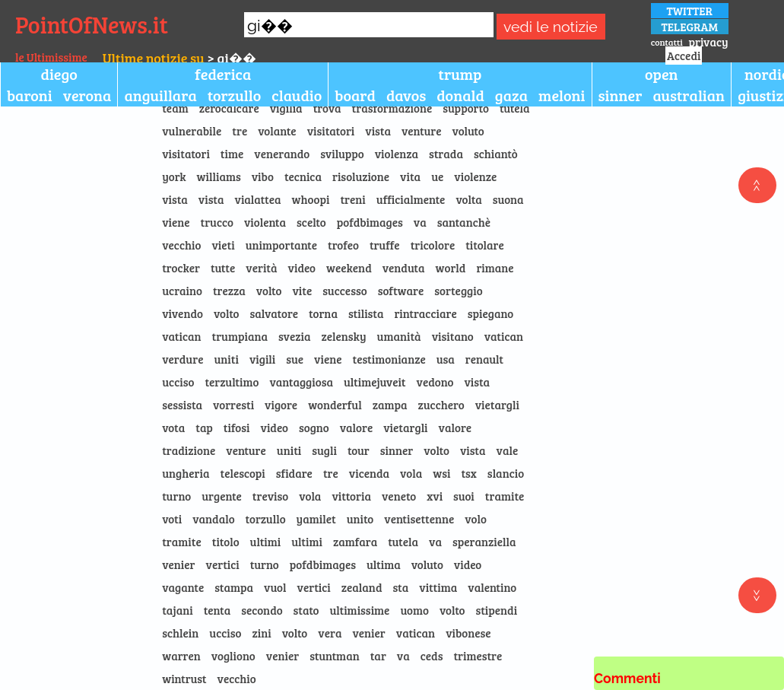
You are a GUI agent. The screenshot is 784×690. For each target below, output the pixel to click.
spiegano (491, 313)
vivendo (183, 313)
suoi (464, 496)
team (175, 108)
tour (359, 450)
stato (306, 610)
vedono (435, 382)
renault (484, 359)
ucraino (182, 291)
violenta (265, 222)
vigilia (286, 108)
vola (411, 473)
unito (360, 519)
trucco (217, 222)
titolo (226, 542)
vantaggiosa (301, 382)
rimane (495, 268)
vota (173, 428)
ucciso (178, 382)
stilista (366, 313)
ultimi (266, 542)
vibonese (468, 633)
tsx (468, 473)
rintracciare (425, 313)
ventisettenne (419, 519)
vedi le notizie (551, 27)
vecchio (181, 245)
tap (204, 428)
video (302, 268)
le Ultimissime (51, 57)
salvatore (274, 313)
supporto (466, 108)
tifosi (237, 428)
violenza (397, 154)
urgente (222, 496)
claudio (297, 95)
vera (330, 633)
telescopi (242, 473)
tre (240, 131)
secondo (262, 610)
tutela (515, 108)
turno (176, 496)
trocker (181, 268)
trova (327, 108)
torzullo (235, 95)
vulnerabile (192, 131)
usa (446, 359)
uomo (414, 610)
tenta (217, 610)
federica (223, 74)
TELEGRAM (690, 27)
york (174, 176)
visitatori (331, 131)
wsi (441, 473)
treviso (270, 496)
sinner (621, 95)
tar (378, 656)
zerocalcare (229, 108)
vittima (438, 587)
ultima (384, 564)
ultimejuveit (375, 382)
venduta (404, 268)
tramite (505, 496)
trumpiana (240, 336)
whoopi (311, 199)
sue (295, 359)
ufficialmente (411, 199)
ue (437, 176)
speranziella (484, 542)
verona (87, 95)
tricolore (433, 245)
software (401, 291)
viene (176, 222)
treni (352, 199)
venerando (282, 154)
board (355, 95)
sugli (324, 450)
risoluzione (361, 176)
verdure (183, 359)
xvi (435, 496)
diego (59, 74)
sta (400, 587)
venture (422, 131)
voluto (468, 131)
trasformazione (392, 108)
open (662, 74)
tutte (223, 268)
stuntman (335, 656)
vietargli (497, 405)
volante (277, 131)
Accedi (684, 56)
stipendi (497, 610)
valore (357, 428)
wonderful (335, 405)
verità (261, 268)
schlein (180, 633)
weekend (349, 268)
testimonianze (389, 359)
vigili (262, 359)
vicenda (369, 473)
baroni (30, 95)
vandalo (213, 519)
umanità (399, 336)
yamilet (316, 519)
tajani (177, 610)
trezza (229, 291)
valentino (492, 587)
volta (468, 199)
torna (323, 313)
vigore (281, 405)
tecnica (303, 176)
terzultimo (232, 382)
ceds (432, 656)
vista (378, 131)
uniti (226, 359)
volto (269, 291)
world (451, 268)
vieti (223, 245)
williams (219, 176)
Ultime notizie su (154, 58)
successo (344, 291)
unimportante (281, 245)
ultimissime (359, 610)
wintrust (184, 679)
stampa (234, 587)
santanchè (464, 222)
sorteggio (458, 291)
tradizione (189, 450)
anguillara (160, 95)
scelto (311, 222)
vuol (275, 587)
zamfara (355, 542)
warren (181, 656)
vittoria (351, 496)
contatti (667, 42)
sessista (182, 405)
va (420, 222)
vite (302, 291)
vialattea (258, 199)
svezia (295, 336)
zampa (390, 405)
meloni (562, 95)
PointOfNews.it (92, 24)
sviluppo (342, 154)
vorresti (233, 405)
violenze (475, 176)
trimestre (478, 656)
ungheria (186, 473)
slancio (506, 473)
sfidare (294, 473)
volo (476, 519)
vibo (263, 176)
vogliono (233, 656)
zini (262, 633)
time (232, 154)
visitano (453, 336)
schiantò (496, 154)
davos (406, 95)
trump (460, 74)
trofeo (343, 245)
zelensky (344, 336)
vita (410, 176)
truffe (385, 245)
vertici (223, 564)
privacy (708, 42)
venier (178, 564)
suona (508, 199)
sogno (314, 428)
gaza (511, 95)
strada (446, 154)
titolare (485, 245)
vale (508, 450)
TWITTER (689, 11)
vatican (181, 336)
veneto (399, 496)
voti (172, 519)
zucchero (441, 405)
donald (460, 95)
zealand (362, 587)
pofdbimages (370, 222)
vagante (183, 587)
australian (689, 95)
